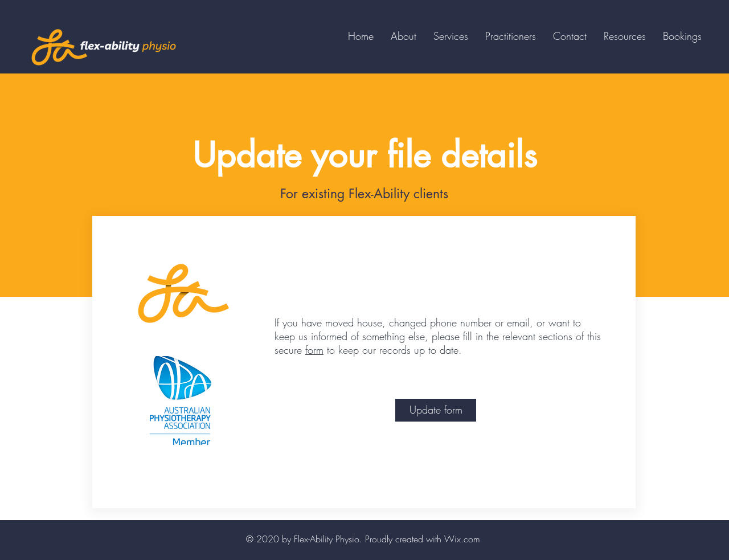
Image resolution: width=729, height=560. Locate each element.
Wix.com (462, 539)
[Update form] (436, 410)
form (314, 350)
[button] (511, 36)
